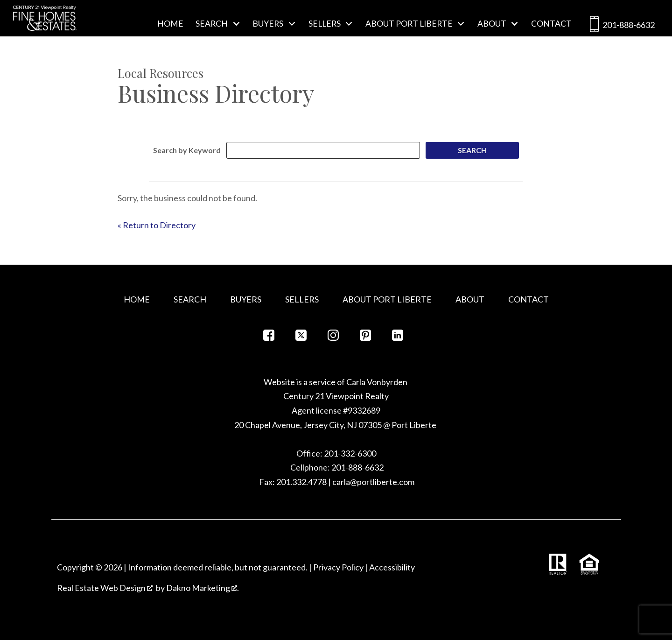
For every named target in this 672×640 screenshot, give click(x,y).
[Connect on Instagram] (333, 338)
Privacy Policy (338, 567)
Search (190, 299)
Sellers (302, 299)
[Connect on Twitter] (301, 338)
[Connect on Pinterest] (365, 338)
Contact (551, 24)
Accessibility (392, 567)
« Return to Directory (157, 225)
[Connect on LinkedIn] (398, 338)
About (470, 299)
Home (170, 24)
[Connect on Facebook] (269, 338)
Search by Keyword (187, 150)
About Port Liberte (387, 299)
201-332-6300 (349, 453)
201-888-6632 (620, 26)
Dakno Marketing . (203, 588)
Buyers (246, 299)
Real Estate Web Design (105, 588)
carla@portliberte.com (373, 482)
